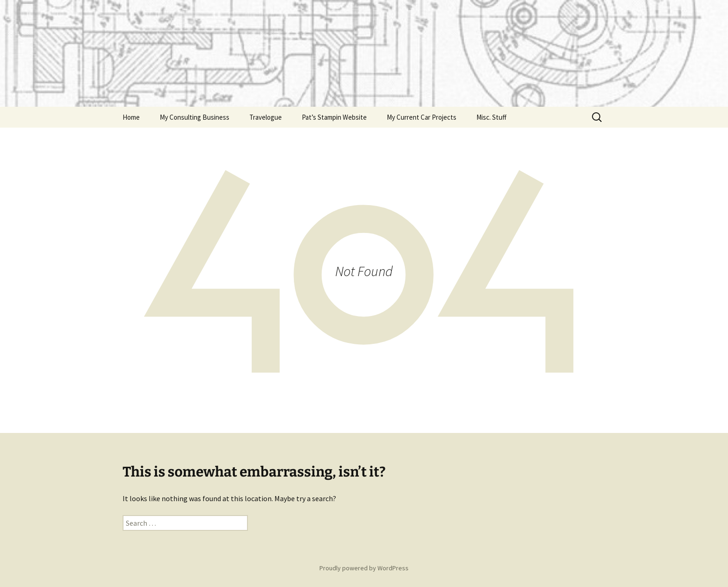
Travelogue (266, 117)
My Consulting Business (195, 117)
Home (131, 117)
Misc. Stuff (491, 117)
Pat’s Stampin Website (334, 117)
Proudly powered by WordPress (364, 568)
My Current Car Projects (422, 117)
